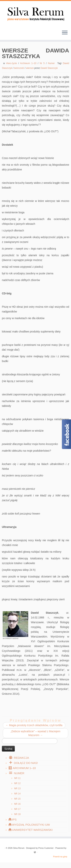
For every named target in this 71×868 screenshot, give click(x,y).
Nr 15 (17, 799)
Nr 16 (17, 804)
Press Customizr (46, 848)
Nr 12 (17, 783)
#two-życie (12, 63)
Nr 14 (17, 794)
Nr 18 (17, 814)
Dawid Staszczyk (49, 68)
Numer (52, 63)
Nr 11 (17, 778)
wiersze (30, 68)
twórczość (19, 68)
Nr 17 (17, 809)
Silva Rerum (19, 848)
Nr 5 (43, 63)
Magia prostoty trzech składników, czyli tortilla (34, 725)
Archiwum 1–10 (29, 63)
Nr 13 (17, 789)
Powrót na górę (60, 857)
